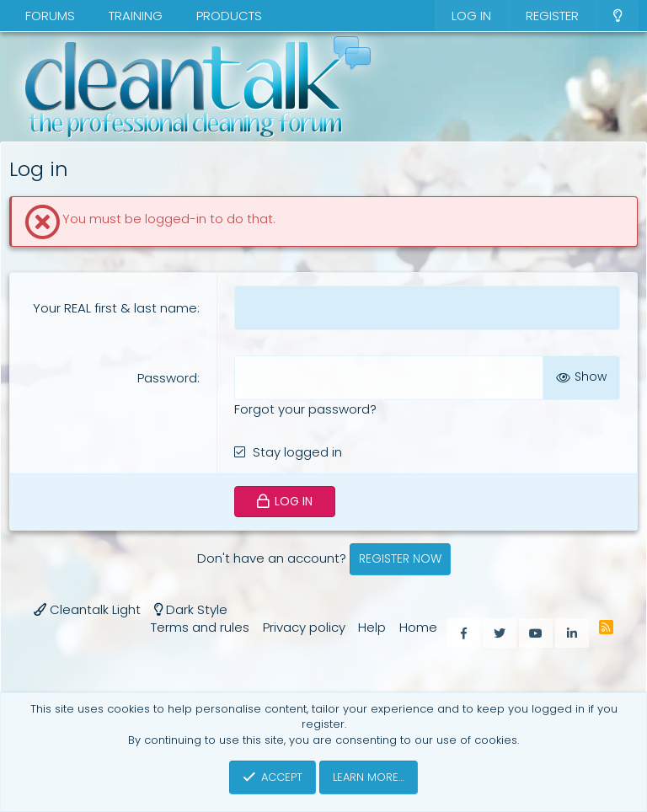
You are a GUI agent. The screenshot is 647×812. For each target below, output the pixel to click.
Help (372, 627)
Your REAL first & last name (115, 308)
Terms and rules (200, 627)
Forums (50, 16)
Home (418, 627)
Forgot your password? (305, 409)
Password (167, 378)
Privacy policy (304, 627)
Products (229, 16)
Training (136, 16)
